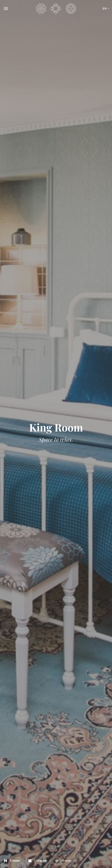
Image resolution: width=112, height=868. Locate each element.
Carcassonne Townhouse (56, 9)
